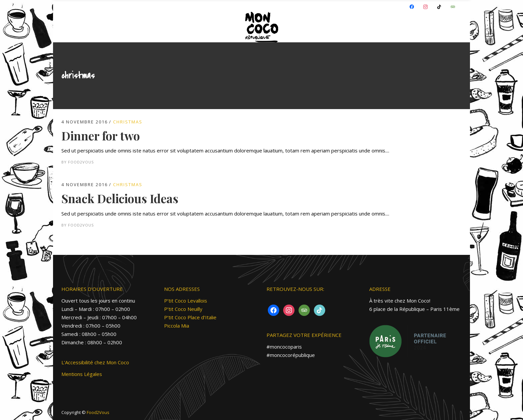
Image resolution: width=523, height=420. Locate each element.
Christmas (128, 122)
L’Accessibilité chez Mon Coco (95, 362)
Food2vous (81, 162)
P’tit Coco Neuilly (183, 309)
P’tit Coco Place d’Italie (190, 317)
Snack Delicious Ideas (120, 198)
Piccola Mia (177, 326)
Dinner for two (101, 136)
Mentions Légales (82, 374)
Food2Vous (98, 412)
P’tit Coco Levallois (186, 301)
